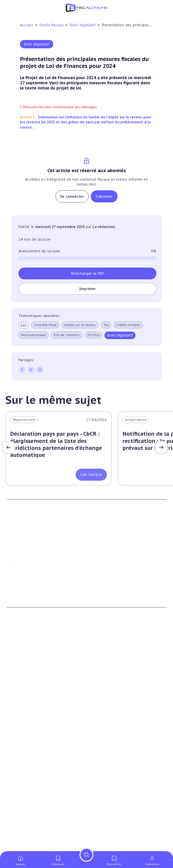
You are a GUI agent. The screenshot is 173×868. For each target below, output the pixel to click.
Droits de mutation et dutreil (30, 746)
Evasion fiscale (101, 753)
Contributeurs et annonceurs (113, 565)
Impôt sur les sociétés (107, 668)
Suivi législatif (83, 25)
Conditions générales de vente (113, 605)
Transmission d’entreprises (30, 723)
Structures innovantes (24, 797)
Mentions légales (103, 612)
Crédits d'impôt (128, 325)
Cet (93, 688)
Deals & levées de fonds (109, 848)
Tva (106, 325)
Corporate (98, 716)
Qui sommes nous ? (105, 552)
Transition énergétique (108, 804)
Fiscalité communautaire (110, 746)
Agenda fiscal (17, 848)
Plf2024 (93, 335)
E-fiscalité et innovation (28, 781)
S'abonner (104, 196)
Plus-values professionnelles (30, 733)
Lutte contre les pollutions (111, 790)
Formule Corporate (22, 612)
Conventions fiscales (106, 733)
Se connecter (72, 196)
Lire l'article (91, 475)
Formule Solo (17, 605)
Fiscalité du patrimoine (27, 659)
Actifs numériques (21, 824)
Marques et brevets (22, 804)
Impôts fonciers (19, 695)
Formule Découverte (23, 598)
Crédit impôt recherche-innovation (34, 790)
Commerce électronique (26, 810)
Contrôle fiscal (45, 325)
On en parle (100, 832)
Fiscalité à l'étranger (106, 739)
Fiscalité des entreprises (112, 659)
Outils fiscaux (52, 25)
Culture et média (20, 817)
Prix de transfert (67, 335)
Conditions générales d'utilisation (116, 598)
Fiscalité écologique (108, 781)
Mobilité (96, 767)
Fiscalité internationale (111, 723)
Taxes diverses (101, 702)
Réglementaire (24, 420)
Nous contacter (102, 572)
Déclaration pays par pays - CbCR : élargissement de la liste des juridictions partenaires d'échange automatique (56, 444)
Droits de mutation (22, 688)
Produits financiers (21, 709)
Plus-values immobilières (27, 675)
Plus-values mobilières (25, 739)
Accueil (27, 25)
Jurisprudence (136, 420)
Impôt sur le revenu (80, 325)
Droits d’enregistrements (109, 695)
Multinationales (33, 335)
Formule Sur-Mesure (23, 619)
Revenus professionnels (109, 675)
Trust (94, 760)
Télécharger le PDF (87, 273)
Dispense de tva (19, 753)
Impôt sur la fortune (23, 682)
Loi (23, 325)
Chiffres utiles (18, 841)
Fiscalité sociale (102, 709)
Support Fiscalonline (106, 558)
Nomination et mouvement (111, 841)
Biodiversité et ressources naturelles (119, 797)
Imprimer (88, 289)
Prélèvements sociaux (24, 702)
